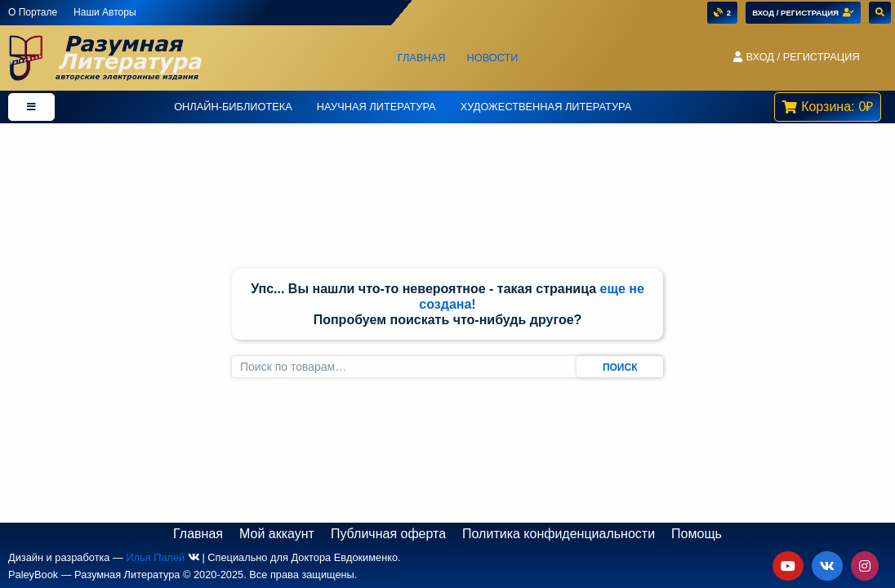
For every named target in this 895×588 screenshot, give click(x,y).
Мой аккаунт (277, 534)
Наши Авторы (105, 12)
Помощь (697, 534)
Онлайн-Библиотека (233, 107)
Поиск (620, 367)
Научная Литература (376, 107)
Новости (492, 58)
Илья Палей (155, 557)
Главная (422, 58)
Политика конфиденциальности (559, 534)
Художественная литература (546, 107)
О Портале (33, 12)
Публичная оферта (388, 534)
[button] (797, 58)
